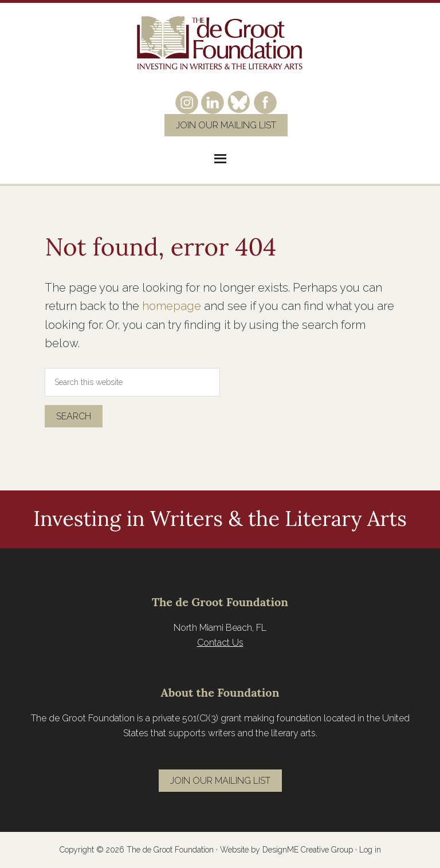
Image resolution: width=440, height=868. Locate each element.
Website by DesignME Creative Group (286, 850)
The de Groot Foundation (220, 43)
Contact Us (220, 643)
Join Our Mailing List (226, 125)
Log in (370, 850)
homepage (172, 306)
